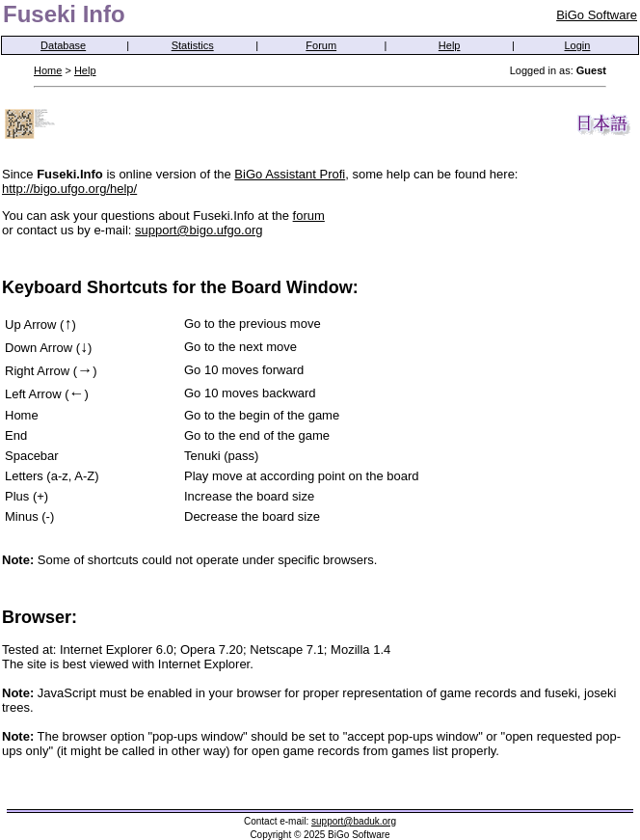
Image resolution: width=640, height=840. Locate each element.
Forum (321, 45)
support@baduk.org (354, 821)
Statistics (193, 45)
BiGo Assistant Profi (290, 174)
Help (450, 45)
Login (578, 45)
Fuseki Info (64, 14)
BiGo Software (597, 15)
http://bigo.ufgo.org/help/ (69, 189)
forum (309, 216)
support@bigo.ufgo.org (199, 230)
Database (63, 45)
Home (48, 70)
